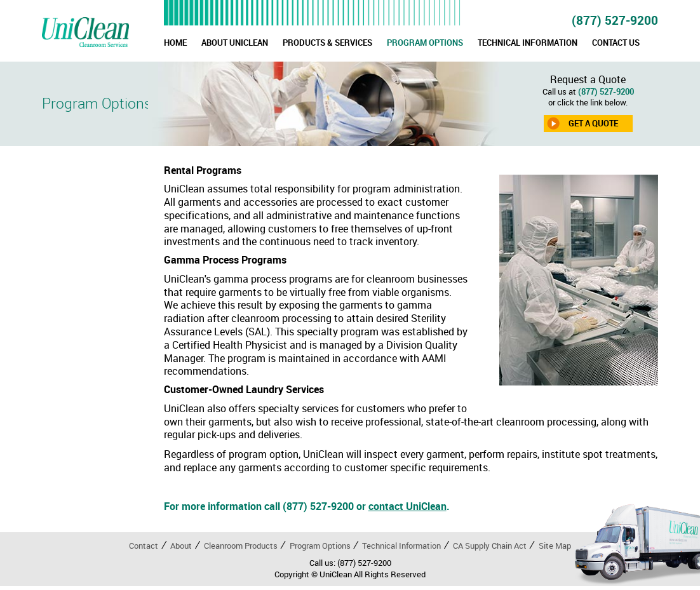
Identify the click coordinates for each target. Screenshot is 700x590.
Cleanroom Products (241, 546)
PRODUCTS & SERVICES (327, 43)
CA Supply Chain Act (490, 546)
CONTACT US (616, 43)
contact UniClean (407, 506)
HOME (175, 43)
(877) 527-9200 (615, 20)
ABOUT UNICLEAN (235, 43)
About (181, 546)
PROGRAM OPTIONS (425, 43)
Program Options (320, 546)
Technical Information (401, 546)
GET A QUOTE (593, 123)
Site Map (555, 546)
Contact (144, 546)
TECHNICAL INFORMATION (528, 43)
